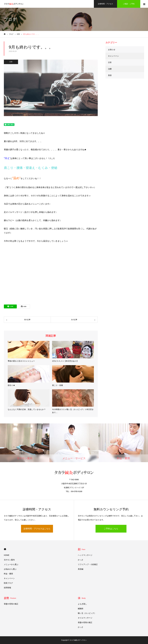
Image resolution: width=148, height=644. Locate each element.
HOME (5, 549)
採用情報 (7, 588)
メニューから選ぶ (11, 564)
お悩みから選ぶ (10, 569)
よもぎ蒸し (82, 604)
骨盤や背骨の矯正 (11, 604)
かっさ (81, 560)
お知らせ (112, 50)
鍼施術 (81, 609)
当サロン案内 (9, 560)
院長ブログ (8, 583)
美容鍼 (81, 569)
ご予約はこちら (111, 529)
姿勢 (10, 598)
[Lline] (10, 306)
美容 (110, 75)
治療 (110, 69)
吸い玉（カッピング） (87, 613)
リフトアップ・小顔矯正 (88, 564)
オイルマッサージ (85, 618)
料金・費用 (8, 574)
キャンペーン (113, 56)
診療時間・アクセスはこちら (37, 529)
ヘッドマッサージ (85, 555)
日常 (11, 62)
